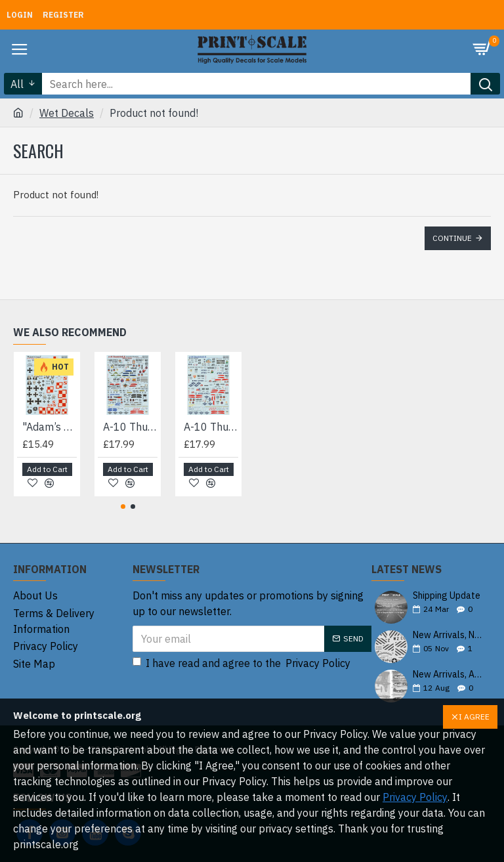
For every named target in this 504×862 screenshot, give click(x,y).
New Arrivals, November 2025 (448, 635)
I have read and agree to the (242, 663)
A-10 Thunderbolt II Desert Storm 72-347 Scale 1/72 (211, 427)
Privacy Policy (415, 797)
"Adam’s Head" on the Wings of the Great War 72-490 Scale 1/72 (50, 427)
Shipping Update (447, 596)
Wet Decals (67, 113)
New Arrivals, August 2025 (448, 675)
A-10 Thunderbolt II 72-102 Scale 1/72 (130, 427)
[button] (123, 506)
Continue (452, 238)
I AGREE (474, 717)
